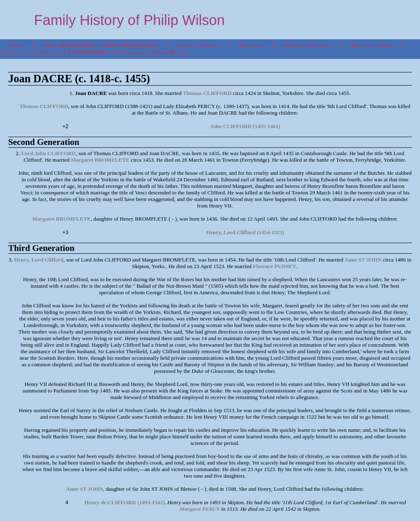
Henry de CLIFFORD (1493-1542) (124, 502)
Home (16, 45)
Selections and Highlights (34, 53)
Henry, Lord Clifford (39, 260)
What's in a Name (372, 45)
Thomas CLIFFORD (207, 93)
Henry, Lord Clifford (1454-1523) (245, 232)
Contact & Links (198, 45)
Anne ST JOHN (363, 260)
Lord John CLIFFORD (49, 153)
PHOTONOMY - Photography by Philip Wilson (130, 53)
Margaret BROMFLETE (100, 160)
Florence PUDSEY (275, 266)
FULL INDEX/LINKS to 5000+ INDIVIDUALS (100, 45)
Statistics (251, 45)
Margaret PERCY (200, 509)
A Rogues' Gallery (307, 45)
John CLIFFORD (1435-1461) (245, 126)
